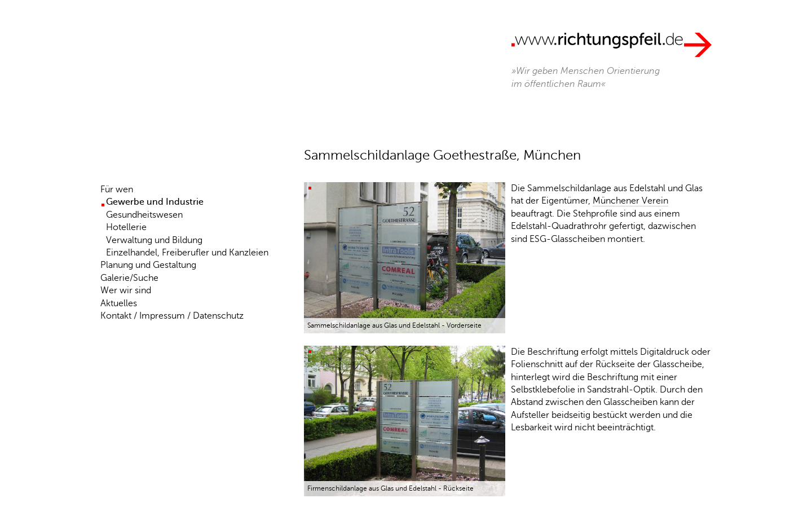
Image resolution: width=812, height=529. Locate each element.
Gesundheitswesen (144, 215)
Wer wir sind (126, 290)
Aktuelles (119, 303)
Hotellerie (126, 227)
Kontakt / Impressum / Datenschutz (172, 316)
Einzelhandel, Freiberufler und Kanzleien (187, 253)
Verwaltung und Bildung (154, 240)
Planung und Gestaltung (148, 265)
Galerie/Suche (129, 278)
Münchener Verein (630, 201)
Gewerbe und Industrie (155, 202)
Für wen (117, 189)
